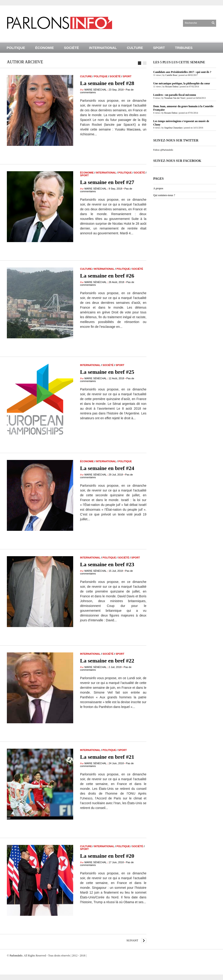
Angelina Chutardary (173, 128)
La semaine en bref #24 (107, 468)
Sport (159, 48)
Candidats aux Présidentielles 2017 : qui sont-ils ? (182, 72)
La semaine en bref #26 (107, 276)
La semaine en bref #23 (107, 564)
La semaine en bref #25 (107, 372)
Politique (16, 48)
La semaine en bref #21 (107, 757)
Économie (45, 48)
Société (72, 48)
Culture (135, 48)
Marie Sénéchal (95, 90)
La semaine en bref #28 (107, 83)
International (103, 48)
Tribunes (184, 48)
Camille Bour (171, 75)
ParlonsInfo (16, 956)
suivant (132, 940)
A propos (158, 188)
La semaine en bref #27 (107, 182)
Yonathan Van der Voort (175, 98)
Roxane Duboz (172, 87)
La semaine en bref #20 (107, 856)
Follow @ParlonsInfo (163, 150)
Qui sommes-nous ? (164, 195)
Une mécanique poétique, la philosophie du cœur (182, 83)
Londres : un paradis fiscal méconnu (175, 95)
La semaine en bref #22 (107, 661)
